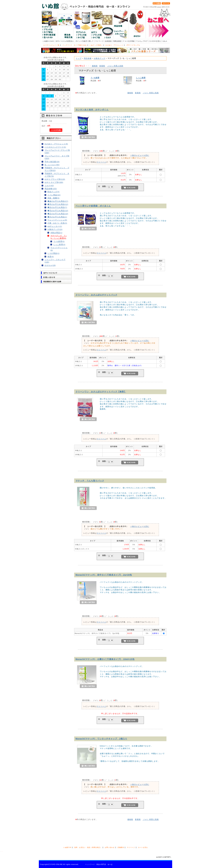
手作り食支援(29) (52, 162)
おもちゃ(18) (50, 265)
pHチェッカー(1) (55, 226)
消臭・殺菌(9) (53, 198)
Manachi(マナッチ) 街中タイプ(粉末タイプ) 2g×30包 (104, 575)
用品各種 (88, 58)
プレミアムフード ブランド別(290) (57, 151)
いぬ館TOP (67, 847)
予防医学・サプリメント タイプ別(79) (57, 175)
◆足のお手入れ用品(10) (58, 214)
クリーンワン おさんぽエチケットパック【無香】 (101, 392)
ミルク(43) (49, 185)
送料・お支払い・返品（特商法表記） (88, 847)
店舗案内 (121, 847)
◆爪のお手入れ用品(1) (57, 217)
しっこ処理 (141, 78)
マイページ (101, 162)
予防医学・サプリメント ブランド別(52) (57, 169)
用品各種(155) (51, 189)
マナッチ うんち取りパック (90, 481)
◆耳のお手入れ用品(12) (58, 204)
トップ (79, 58)
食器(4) (51, 256)
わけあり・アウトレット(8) (56, 144)
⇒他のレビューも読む (140, 155)
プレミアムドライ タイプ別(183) (57, 157)
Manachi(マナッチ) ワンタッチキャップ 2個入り (101, 739)
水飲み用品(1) (56, 233)
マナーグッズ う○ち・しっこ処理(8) (59, 237)
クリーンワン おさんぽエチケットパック (96, 295)
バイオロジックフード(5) (55, 147)
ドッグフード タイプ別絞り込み (75, 45)
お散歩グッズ (99, 58)
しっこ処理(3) (59, 244)
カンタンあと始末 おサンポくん (92, 110)
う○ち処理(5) (59, 241)
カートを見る (143, 847)
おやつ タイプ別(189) (54, 182)
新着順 (102, 66)
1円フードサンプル (133, 45)
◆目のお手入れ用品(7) (57, 207)
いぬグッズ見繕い (96, 45)
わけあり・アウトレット (114, 45)
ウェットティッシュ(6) (59, 249)
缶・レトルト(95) (52, 165)
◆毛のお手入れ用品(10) (58, 211)
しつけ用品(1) (53, 253)
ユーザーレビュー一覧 (51, 45)
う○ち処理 (95, 78)
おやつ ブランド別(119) (55, 179)
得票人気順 (115, 66)
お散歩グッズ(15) (55, 229)
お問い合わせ (110, 847)
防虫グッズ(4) (53, 192)
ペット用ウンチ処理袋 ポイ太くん (93, 206)
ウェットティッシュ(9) (57, 220)
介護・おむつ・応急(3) (57, 223)
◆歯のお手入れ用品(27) (58, 201)
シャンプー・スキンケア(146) (55, 261)
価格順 (95, 66)
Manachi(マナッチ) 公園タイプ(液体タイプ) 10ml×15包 (105, 659)
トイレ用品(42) (54, 195)
